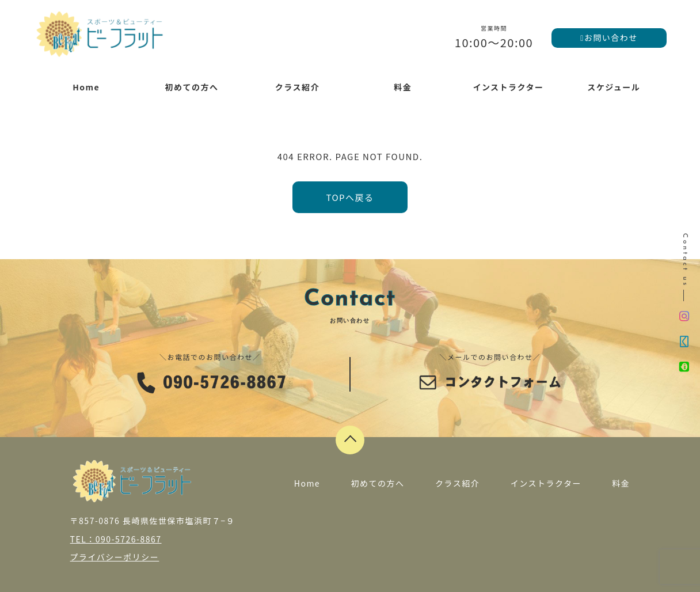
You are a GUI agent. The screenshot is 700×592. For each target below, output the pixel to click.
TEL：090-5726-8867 (116, 539)
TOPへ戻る (350, 197)
